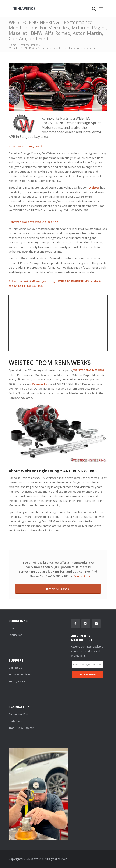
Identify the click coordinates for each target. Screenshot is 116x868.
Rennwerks (24, 9)
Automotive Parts (19, 714)
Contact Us (82, 576)
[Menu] (101, 9)
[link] (75, 624)
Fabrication (15, 635)
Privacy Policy (17, 681)
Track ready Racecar (21, 728)
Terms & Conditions (21, 674)
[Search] (92, 9)
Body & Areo (16, 721)
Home (12, 628)
